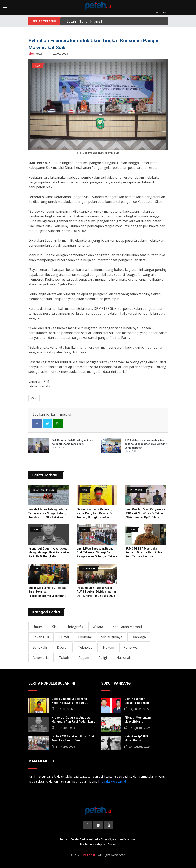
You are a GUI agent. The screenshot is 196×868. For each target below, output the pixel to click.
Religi (103, 658)
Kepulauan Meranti (127, 627)
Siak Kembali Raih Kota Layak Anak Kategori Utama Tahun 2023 (72, 442)
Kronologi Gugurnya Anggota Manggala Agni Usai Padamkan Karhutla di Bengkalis (49, 553)
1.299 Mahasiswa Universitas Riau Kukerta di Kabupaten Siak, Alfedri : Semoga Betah (146, 444)
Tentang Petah (69, 839)
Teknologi (86, 647)
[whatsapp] (58, 423)
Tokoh (64, 658)
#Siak (34, 398)
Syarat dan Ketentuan (123, 839)
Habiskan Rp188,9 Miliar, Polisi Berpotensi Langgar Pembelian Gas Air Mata (138, 739)
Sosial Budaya (112, 637)
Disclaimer (86, 844)
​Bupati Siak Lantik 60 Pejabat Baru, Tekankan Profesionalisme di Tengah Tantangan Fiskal (47, 592)
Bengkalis (40, 647)
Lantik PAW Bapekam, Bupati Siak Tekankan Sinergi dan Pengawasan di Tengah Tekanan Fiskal (98, 553)
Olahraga (139, 637)
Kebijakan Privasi (105, 844)
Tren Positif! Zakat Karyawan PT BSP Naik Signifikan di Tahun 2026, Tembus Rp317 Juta (146, 513)
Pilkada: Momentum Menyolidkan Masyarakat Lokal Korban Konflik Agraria (139, 720)
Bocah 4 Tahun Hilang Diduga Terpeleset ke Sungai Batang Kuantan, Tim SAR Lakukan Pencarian (48, 514)
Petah (36, 54)
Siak (55, 627)
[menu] (5, 6)
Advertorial (41, 658)
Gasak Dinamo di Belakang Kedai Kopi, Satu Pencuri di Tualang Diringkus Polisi (95, 513)
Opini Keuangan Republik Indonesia (137, 701)
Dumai (64, 637)
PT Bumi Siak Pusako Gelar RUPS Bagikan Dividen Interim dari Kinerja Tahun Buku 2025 (96, 592)
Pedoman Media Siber (94, 839)
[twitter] (48, 423)
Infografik (76, 627)
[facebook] (37, 423)
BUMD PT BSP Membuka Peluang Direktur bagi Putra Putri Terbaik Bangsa (144, 553)
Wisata (98, 627)
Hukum (109, 647)
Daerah (63, 647)
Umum (38, 627)
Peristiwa (131, 647)
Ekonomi (85, 637)
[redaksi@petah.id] (113, 781)
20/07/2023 (60, 54)
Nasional (123, 658)
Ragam (84, 658)
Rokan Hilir (41, 637)
